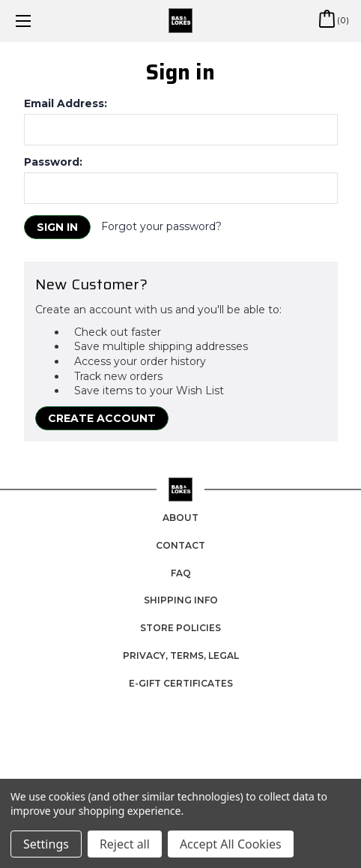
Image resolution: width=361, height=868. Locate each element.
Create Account (102, 418)
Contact (180, 545)
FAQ (181, 573)
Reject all (125, 844)
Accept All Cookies (231, 844)
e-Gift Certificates (181, 683)
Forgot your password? (161, 226)
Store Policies (180, 628)
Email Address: (66, 103)
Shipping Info (181, 600)
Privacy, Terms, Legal (181, 655)
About (180, 518)
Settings (46, 844)
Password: (53, 162)
